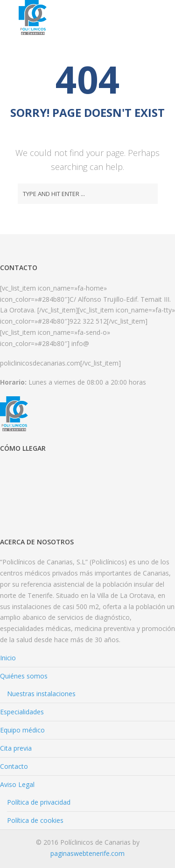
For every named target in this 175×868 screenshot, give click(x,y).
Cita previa (16, 748)
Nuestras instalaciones (41, 694)
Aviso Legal (17, 784)
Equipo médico (22, 730)
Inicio (8, 658)
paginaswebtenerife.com (87, 853)
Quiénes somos (24, 676)
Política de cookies (35, 820)
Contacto (14, 766)
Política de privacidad (39, 802)
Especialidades (22, 712)
